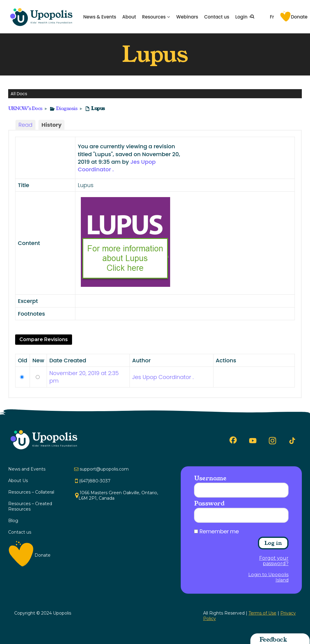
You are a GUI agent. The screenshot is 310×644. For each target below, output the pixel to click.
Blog (13, 521)
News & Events (100, 17)
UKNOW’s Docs (25, 108)
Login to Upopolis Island (268, 577)
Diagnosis (67, 108)
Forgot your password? (274, 561)
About (129, 17)
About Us (18, 481)
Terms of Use (262, 613)
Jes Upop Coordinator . (163, 377)
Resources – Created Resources (30, 506)
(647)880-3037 (95, 481)
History (51, 125)
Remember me (219, 532)
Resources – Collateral (31, 492)
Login (241, 17)
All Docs (19, 94)
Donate (299, 17)
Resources (154, 17)
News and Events (27, 469)
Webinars (187, 17)
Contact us (217, 17)
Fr (272, 17)
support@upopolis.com (104, 469)
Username (210, 478)
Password (209, 503)
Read (25, 125)
